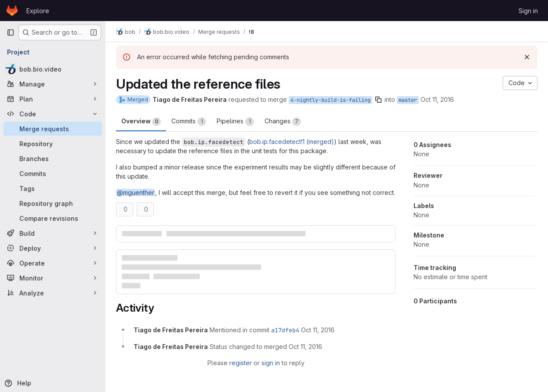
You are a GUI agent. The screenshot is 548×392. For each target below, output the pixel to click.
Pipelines (235, 122)
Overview (141, 122)
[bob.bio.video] (53, 69)
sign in (271, 363)
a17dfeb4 (285, 330)
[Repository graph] (53, 203)
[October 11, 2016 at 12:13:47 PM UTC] (318, 330)
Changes (283, 122)
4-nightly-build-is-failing (330, 100)
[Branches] (53, 158)
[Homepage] (12, 11)
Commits (189, 122)
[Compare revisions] (53, 218)
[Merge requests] (53, 129)
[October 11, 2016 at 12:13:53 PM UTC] (305, 347)
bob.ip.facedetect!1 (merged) (292, 142)
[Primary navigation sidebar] (11, 32)
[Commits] (53, 173)
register (241, 363)
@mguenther (136, 192)
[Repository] (53, 144)
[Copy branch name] (378, 100)
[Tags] (53, 188)
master (408, 100)
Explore (38, 11)
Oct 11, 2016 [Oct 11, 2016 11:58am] (437, 99)
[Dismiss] (527, 57)
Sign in (528, 11)
